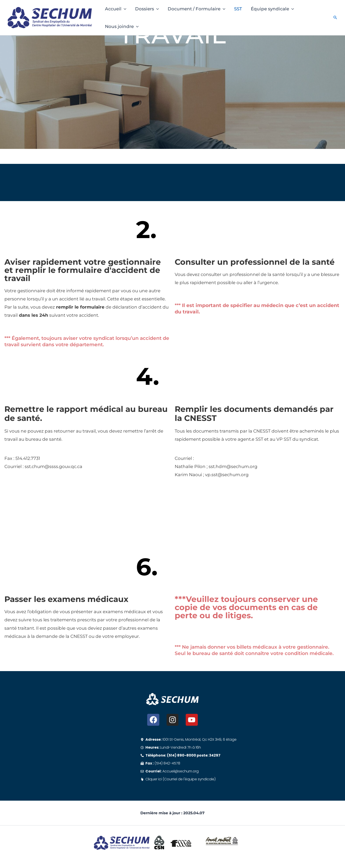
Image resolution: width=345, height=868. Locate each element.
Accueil (116, 9)
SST (238, 9)
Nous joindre (122, 26)
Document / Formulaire (196, 9)
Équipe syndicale (272, 9)
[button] (124, 9)
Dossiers (147, 9)
